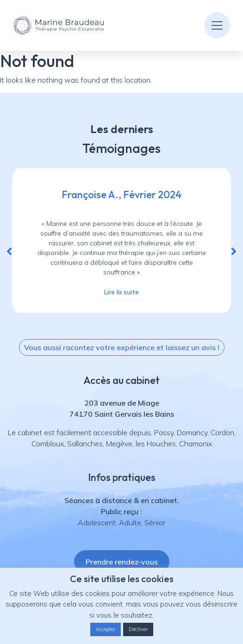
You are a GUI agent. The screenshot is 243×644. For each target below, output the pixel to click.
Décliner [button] (138, 629)
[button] (9, 251)
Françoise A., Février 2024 (121, 194)
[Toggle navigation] (217, 25)
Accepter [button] (106, 629)
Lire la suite (121, 292)
